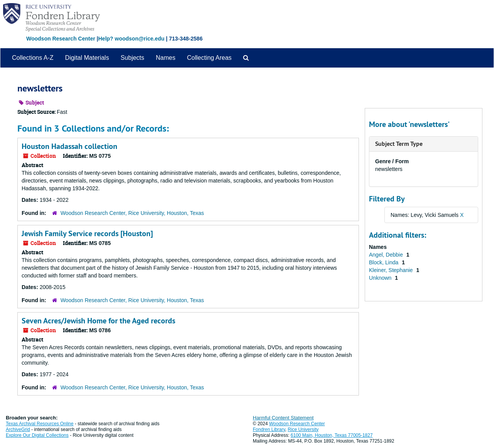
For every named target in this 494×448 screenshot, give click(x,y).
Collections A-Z (33, 58)
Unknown (381, 278)
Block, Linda (384, 262)
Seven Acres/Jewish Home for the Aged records (98, 321)
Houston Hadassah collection (69, 146)
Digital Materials (87, 58)
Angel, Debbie (387, 255)
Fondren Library (269, 429)
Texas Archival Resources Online (40, 424)
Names (166, 58)
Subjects (132, 58)
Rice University (303, 429)
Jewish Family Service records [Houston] (87, 233)
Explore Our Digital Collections (37, 435)
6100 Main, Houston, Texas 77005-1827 (332, 435)
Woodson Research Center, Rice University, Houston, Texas (132, 213)
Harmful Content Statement (283, 418)
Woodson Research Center (61, 39)
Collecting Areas (209, 58)
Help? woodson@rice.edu (131, 39)
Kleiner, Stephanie (392, 270)
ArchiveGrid (18, 429)
